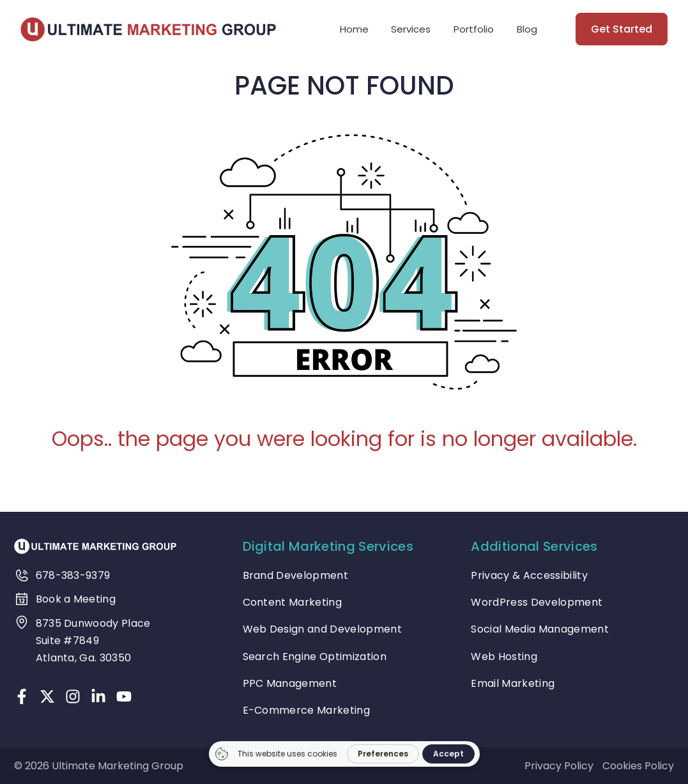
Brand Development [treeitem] (295, 575)
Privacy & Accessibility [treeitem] (529, 575)
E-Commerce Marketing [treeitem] (306, 710)
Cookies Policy (638, 766)
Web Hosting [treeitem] (504, 657)
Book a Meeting (76, 599)
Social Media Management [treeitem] (539, 629)
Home (354, 29)
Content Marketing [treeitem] (292, 602)
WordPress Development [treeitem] (537, 602)
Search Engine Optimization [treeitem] (315, 657)
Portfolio (474, 29)
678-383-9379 (73, 575)
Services (411, 29)
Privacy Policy (559, 766)
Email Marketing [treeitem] (513, 683)
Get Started (622, 29)
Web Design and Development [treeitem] (322, 629)
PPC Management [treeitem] (290, 683)
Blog (527, 29)
